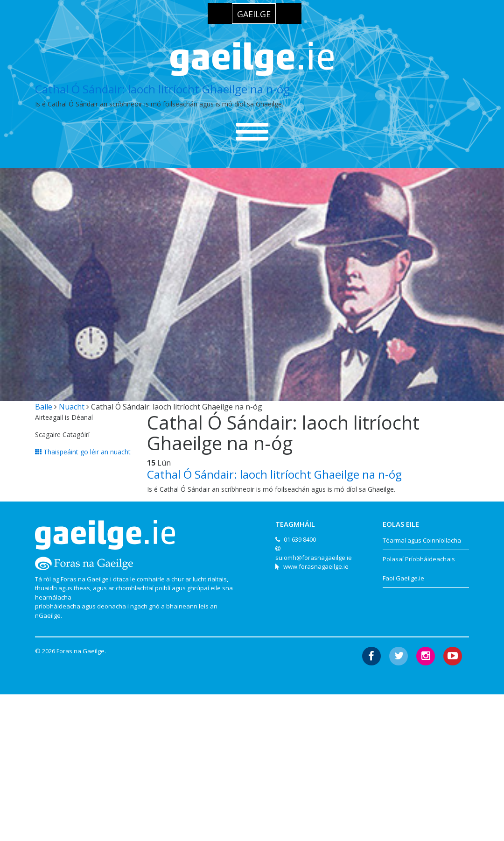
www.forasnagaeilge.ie (316, 566)
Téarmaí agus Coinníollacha (422, 540)
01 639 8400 (300, 539)
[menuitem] (254, 14)
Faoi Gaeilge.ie (403, 578)
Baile (44, 407)
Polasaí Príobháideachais (419, 559)
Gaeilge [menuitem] (254, 14)
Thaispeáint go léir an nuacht (83, 452)
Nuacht (72, 407)
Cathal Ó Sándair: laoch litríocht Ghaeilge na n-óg (162, 89)
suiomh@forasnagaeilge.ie (314, 558)
